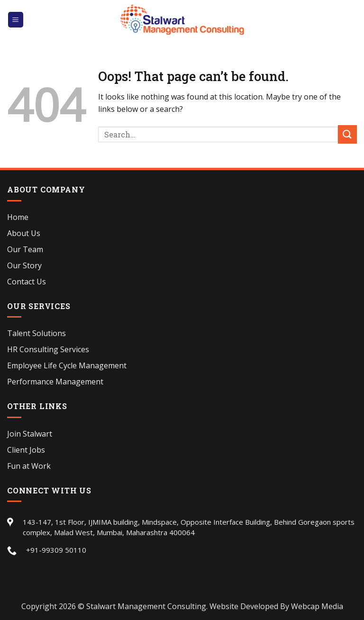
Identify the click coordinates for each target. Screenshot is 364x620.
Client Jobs (26, 450)
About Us (24, 233)
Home (18, 217)
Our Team (25, 249)
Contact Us (27, 282)
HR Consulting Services (48, 349)
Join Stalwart (30, 434)
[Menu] (16, 20)
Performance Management (55, 382)
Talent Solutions (36, 333)
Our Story (24, 265)
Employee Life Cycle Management (67, 365)
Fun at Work (29, 466)
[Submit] (347, 134)
